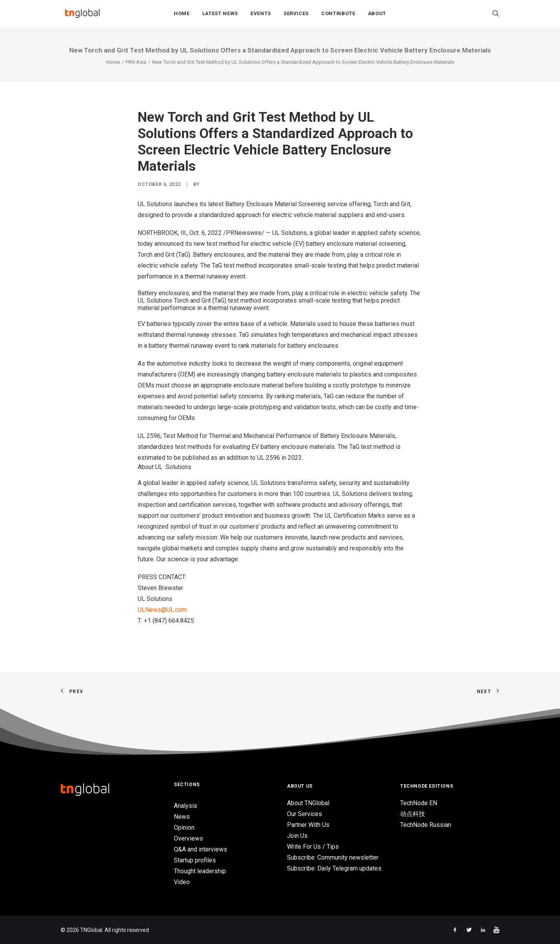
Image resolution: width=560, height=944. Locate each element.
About (377, 16)
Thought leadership (200, 871)
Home (182, 16)
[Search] (496, 16)
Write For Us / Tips (313, 847)
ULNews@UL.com (162, 610)
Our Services (304, 814)
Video (182, 882)
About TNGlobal (308, 803)
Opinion (184, 828)
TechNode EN (419, 803)
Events (261, 16)
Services (296, 16)
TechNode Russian (426, 825)
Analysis (185, 806)
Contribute (338, 16)
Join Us (297, 836)
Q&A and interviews (200, 849)
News (182, 817)
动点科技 (413, 814)
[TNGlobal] (82, 16)
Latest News (220, 16)
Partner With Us (308, 825)
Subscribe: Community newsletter (333, 857)
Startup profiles (195, 860)
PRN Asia (136, 62)
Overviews (188, 838)
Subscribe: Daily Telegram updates (334, 868)
